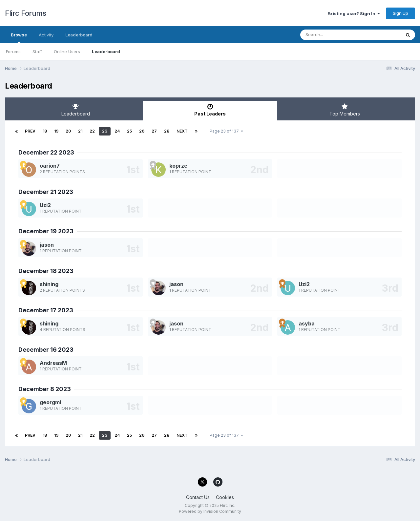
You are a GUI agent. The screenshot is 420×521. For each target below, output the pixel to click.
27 (154, 131)
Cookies (225, 497)
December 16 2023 (46, 350)
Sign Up (400, 13)
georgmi (50, 402)
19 (56, 131)
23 (105, 131)
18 (45, 131)
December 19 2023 (46, 231)
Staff (37, 52)
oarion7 (50, 166)
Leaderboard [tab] (75, 110)
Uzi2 (45, 205)
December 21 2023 (46, 192)
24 (117, 131)
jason (47, 245)
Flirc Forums (25, 13)
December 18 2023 (46, 271)
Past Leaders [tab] (210, 110)
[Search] (333, 35)
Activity (46, 35)
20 (68, 131)
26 (142, 131)
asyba (307, 323)
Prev (30, 131)
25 (129, 131)
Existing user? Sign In (354, 13)
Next (182, 131)
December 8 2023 (45, 389)
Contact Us (198, 497)
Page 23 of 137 (226, 131)
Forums (13, 52)
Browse (19, 38)
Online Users (67, 52)
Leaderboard (106, 52)
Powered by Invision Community (210, 511)
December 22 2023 (46, 152)
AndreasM (53, 363)
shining (49, 284)
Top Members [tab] (345, 110)
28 (167, 131)
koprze (178, 166)
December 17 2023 (46, 310)
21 (80, 131)
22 (92, 131)
